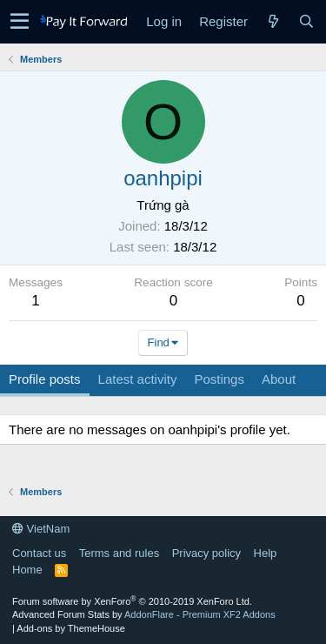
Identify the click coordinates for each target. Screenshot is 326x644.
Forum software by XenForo (132, 601)
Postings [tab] (219, 379)
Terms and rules (119, 553)
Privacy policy (206, 553)
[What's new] (273, 21)
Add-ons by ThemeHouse (71, 628)
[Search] (306, 21)
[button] (20, 22)
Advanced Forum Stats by (144, 614)
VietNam (41, 529)
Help (266, 553)
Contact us (39, 553)
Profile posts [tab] (45, 379)
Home (27, 570)
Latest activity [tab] (138, 379)
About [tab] (279, 379)
